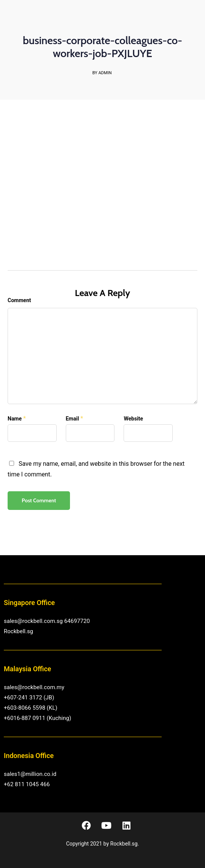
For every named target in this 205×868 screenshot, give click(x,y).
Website (133, 419)
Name (15, 419)
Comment (19, 300)
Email (72, 419)
